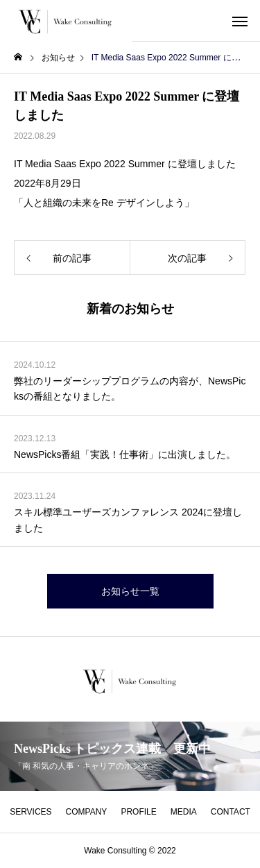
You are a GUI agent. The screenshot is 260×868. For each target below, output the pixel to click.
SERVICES (31, 812)
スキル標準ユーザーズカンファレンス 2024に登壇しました (128, 520)
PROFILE (138, 812)
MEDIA (184, 812)
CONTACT (231, 812)
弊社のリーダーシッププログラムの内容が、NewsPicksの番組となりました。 (130, 389)
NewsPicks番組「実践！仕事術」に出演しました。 (125, 454)
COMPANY (87, 812)
